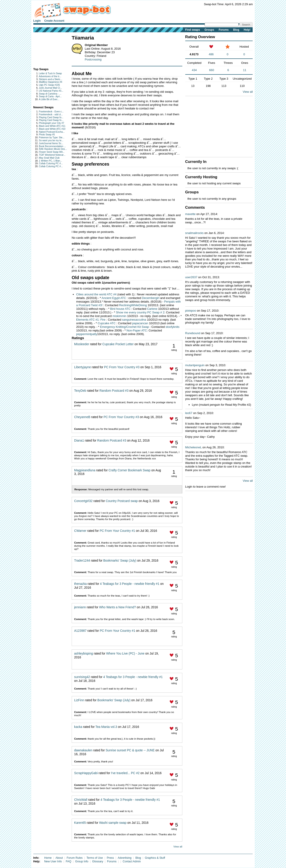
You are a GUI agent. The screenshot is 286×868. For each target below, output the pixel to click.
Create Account (54, 21)
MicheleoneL (193, 447)
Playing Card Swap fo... (51, 117)
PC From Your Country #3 (122, 367)
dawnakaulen (83, 750)
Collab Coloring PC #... (51, 163)
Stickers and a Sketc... (51, 79)
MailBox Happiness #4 (51, 82)
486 (211, 54)
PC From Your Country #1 (117, 531)
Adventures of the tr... (50, 76)
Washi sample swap (113, 823)
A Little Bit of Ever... (49, 99)
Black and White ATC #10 (52, 129)
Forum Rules (75, 858)
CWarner (80, 531)
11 (245, 70)
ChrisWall (81, 800)
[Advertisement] (47, 49)
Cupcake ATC (106, 323)
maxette (190, 214)
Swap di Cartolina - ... (50, 94)
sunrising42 (82, 677)
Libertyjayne (82, 367)
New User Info (53, 861)
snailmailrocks (194, 233)
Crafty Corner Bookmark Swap (130, 470)
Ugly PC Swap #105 (49, 85)
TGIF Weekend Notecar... (52, 155)
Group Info (82, 861)
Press (110, 858)
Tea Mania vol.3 (107, 727)
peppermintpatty (87, 334)
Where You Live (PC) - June (125, 654)
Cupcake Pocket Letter (118, 344)
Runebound (193, 333)
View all (178, 847)
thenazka (80, 584)
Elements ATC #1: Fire (91, 320)
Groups (209, 30)
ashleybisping (84, 654)
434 (194, 70)
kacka (78, 727)
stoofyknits (173, 327)
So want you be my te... (51, 140)
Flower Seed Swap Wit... (52, 152)
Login (37, 21)
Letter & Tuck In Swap (50, 73)
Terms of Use (95, 858)
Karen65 (80, 823)
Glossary (98, 861)
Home (48, 858)
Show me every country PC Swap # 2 (140, 312)
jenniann (80, 607)
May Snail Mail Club (49, 158)
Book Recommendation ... (53, 146)
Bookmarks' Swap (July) (120, 561)
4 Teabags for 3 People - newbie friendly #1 (130, 584)
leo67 (189, 413)
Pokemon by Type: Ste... (52, 138)
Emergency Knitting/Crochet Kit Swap (125, 327)
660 (212, 70)
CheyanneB (82, 417)
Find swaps (192, 30)
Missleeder (82, 344)
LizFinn (79, 700)
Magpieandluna (85, 470)
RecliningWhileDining (133, 305)
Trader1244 (82, 561)
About (59, 858)
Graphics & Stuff (155, 858)
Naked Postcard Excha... (52, 132)
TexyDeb (80, 391)
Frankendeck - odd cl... (51, 115)
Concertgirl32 (83, 501)
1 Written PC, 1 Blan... (51, 161)
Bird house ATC (120, 309)
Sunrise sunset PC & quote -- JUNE (130, 750)
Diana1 (79, 441)
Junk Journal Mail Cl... (50, 88)
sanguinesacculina (134, 320)
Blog (236, 30)
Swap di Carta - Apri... (50, 96)
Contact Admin (132, 861)
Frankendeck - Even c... (51, 112)
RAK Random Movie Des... (53, 149)
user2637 (191, 277)
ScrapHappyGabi (86, 773)
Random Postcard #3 (114, 391)
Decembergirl (151, 298)
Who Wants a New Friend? (118, 607)
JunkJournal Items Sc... (51, 143)
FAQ (69, 861)
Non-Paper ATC (137, 330)
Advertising (125, 858)
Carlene (152, 309)
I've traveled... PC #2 (125, 773)
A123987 (80, 631)
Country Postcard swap (122, 501)
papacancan (140, 323)
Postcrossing (93, 59)
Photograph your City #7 (52, 123)
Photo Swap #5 (47, 135)
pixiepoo (191, 311)
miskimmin (120, 316)
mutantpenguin (195, 365)
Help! (247, 30)
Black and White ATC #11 (52, 126)
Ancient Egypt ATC (114, 298)
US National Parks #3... (51, 91)
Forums (224, 30)
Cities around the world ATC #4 (96, 294)
